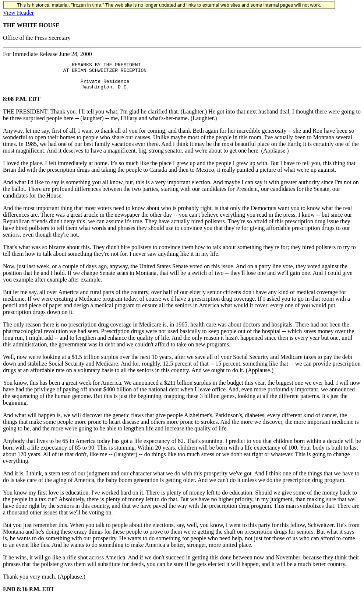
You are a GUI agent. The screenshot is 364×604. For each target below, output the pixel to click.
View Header (18, 13)
